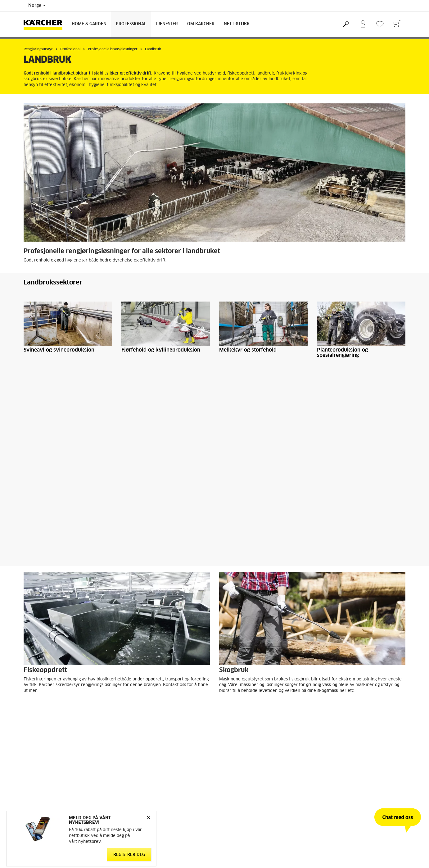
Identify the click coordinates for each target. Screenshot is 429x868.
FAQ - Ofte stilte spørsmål (244, 784)
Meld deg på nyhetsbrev (340, 791)
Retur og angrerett (41, 791)
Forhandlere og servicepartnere (248, 791)
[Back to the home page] (45, 24)
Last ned (108, 649)
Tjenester (167, 24)
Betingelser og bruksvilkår (48, 784)
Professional (131, 24)
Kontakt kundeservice (239, 776)
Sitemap (325, 806)
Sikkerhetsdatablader (239, 806)
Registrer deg (129, 855)
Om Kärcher (201, 24)
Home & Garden (89, 24)
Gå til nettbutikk (39, 776)
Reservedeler (36, 798)
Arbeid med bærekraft (338, 776)
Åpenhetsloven (331, 784)
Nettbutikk (237, 24)
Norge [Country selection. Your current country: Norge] (37, 6)
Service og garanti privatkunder (249, 798)
